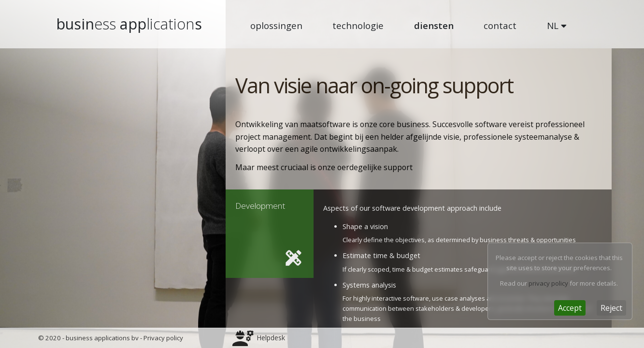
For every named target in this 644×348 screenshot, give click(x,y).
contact (500, 25)
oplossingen (276, 25)
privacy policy (548, 283)
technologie (358, 25)
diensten (434, 25)
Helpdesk (271, 338)
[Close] (570, 308)
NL (557, 25)
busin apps (129, 24)
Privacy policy (163, 338)
